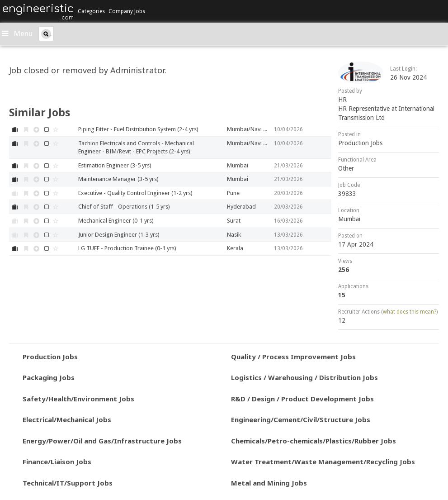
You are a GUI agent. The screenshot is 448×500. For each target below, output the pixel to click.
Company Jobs (127, 11)
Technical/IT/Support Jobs (68, 483)
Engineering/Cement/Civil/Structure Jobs (301, 419)
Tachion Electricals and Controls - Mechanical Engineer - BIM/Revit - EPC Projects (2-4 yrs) (136, 148)
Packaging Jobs (49, 377)
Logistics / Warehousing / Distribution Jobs (304, 377)
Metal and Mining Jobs (269, 483)
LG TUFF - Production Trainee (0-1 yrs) (127, 248)
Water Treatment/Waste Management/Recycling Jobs (323, 462)
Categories (91, 11)
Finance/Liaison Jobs (57, 462)
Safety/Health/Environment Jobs (78, 399)
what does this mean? (410, 312)
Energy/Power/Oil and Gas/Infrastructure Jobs (102, 441)
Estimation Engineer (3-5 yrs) (115, 165)
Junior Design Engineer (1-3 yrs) (119, 235)
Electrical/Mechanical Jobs (67, 419)
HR (342, 100)
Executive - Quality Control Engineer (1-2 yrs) (135, 193)
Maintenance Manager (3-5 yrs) (118, 179)
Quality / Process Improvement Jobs (293, 357)
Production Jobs (360, 143)
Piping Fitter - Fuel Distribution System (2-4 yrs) (138, 129)
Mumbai (349, 219)
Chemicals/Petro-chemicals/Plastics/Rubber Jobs (314, 441)
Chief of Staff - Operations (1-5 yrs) (124, 207)
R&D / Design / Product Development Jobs (302, 399)
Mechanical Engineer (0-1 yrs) (116, 221)
